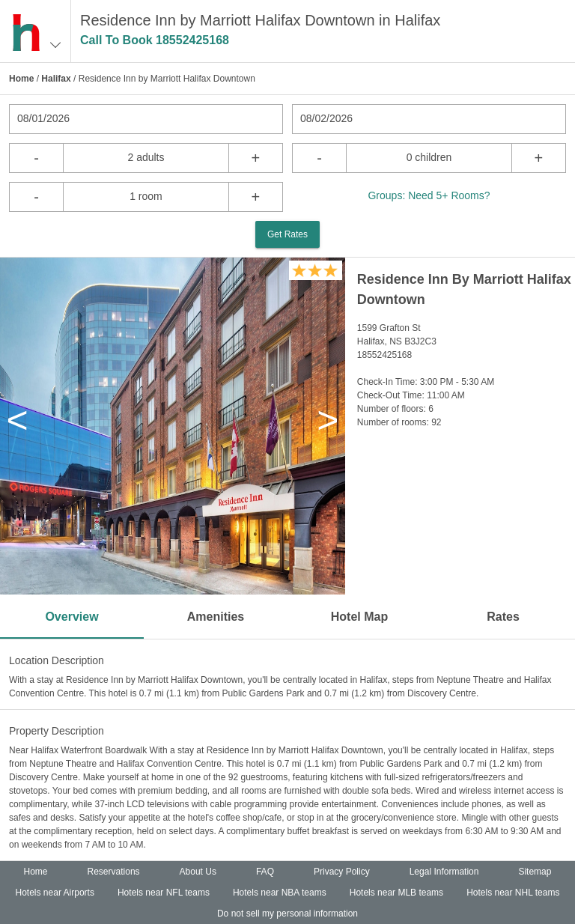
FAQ (265, 872)
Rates (503, 617)
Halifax (56, 79)
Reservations (114, 872)
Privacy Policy (342, 872)
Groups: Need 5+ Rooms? (429, 195)
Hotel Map (359, 617)
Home (21, 79)
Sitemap (535, 872)
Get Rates (287, 234)
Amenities (216, 617)
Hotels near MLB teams (396, 893)
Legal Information (444, 872)
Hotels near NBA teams (280, 893)
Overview (72, 617)
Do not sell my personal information (287, 914)
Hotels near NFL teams (164, 893)
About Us (198, 872)
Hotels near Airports (55, 893)
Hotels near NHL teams (513, 893)
